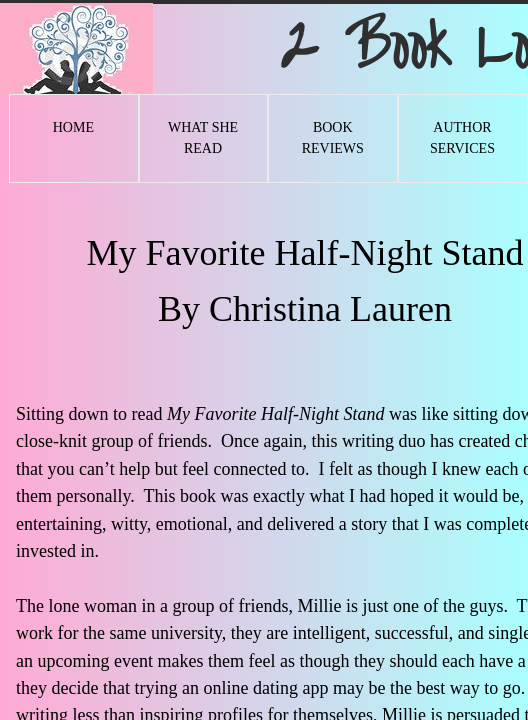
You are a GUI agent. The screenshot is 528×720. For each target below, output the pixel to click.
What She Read (203, 138)
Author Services (462, 138)
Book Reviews (333, 138)
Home (73, 127)
